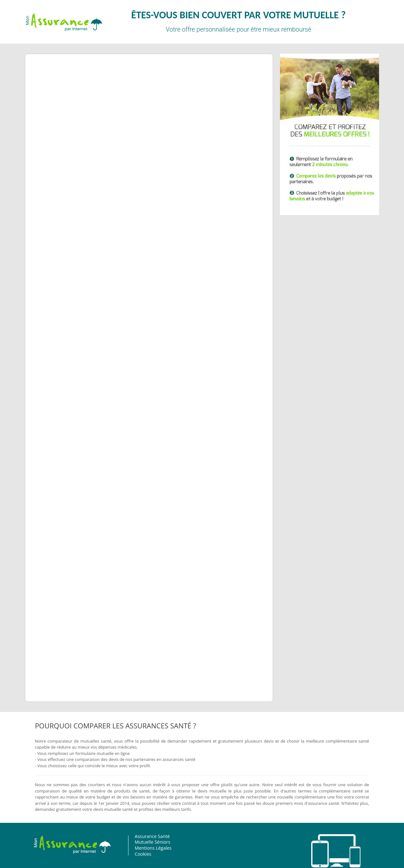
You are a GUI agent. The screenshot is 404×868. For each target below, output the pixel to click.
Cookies (134, 854)
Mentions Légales (144, 848)
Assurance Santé (143, 836)
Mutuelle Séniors (144, 842)
